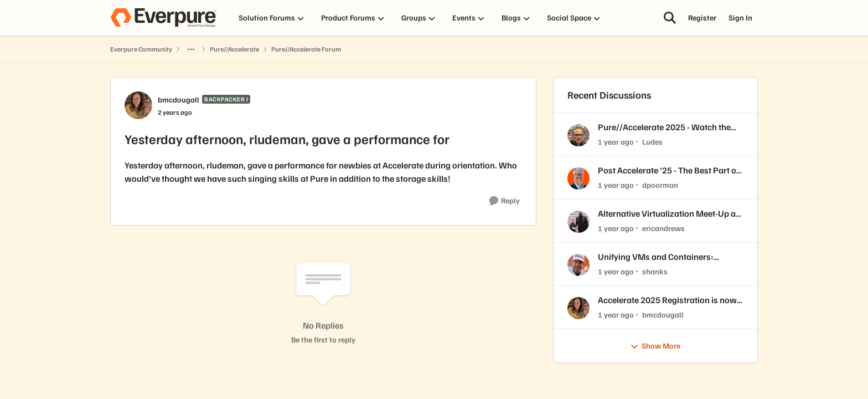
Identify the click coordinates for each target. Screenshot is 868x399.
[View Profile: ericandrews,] (578, 222)
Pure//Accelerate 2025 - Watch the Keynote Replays (664, 127)
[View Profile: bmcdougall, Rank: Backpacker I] (138, 105)
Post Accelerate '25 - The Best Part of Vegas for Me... (668, 170)
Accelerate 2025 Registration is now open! (667, 300)
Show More (655, 346)
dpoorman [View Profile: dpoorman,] (660, 185)
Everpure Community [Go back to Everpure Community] (141, 49)
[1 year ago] (616, 142)
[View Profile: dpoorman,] (578, 178)
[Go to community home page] (163, 18)
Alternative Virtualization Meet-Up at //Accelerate (668, 214)
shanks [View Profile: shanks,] (655, 271)
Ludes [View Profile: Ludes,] (652, 142)
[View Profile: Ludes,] (578, 135)
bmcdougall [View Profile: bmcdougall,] (663, 314)
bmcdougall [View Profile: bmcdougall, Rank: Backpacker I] (179, 99)
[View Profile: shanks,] (578, 265)
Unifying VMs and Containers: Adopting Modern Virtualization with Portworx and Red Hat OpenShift (668, 257)
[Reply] (505, 201)
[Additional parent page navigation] (191, 49)
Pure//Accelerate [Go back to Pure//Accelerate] (234, 49)
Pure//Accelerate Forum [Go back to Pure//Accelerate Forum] (306, 49)
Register (702, 17)
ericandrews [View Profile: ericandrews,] (663, 228)
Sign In (740, 17)
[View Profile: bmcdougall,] (578, 308)
